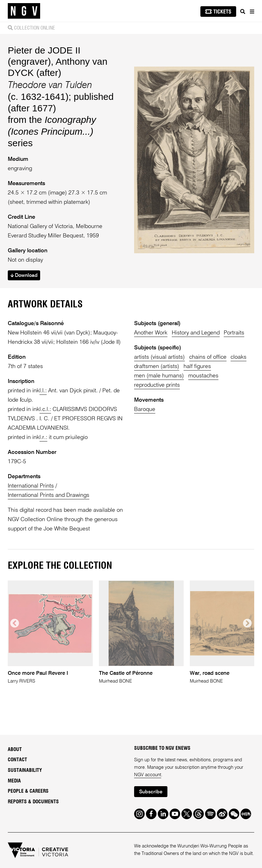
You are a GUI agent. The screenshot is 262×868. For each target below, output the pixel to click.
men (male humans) (159, 376)
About (15, 749)
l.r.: (43, 437)
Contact (17, 760)
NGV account (148, 775)
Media (14, 781)
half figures (197, 366)
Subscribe (151, 792)
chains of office (208, 357)
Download (24, 276)
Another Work (151, 333)
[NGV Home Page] (24, 11)
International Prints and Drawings (49, 495)
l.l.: (43, 391)
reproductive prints (157, 385)
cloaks (239, 357)
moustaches (203, 376)
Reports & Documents (33, 802)
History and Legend (196, 333)
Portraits (234, 333)
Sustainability (25, 770)
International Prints (31, 486)
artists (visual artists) (159, 357)
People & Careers (28, 791)
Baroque (145, 409)
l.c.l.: (45, 409)
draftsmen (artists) (157, 366)
